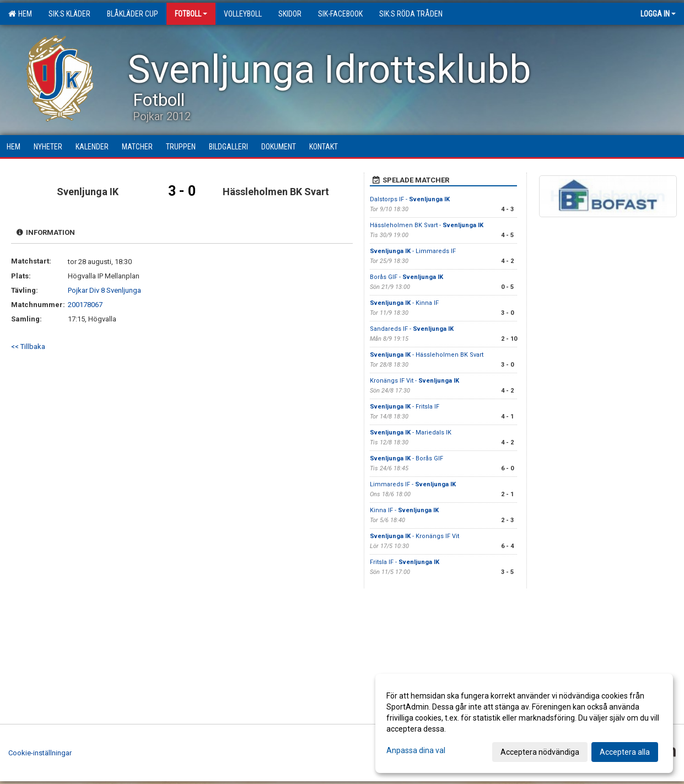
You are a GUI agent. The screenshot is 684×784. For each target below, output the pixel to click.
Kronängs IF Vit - (414, 381)
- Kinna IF (404, 303)
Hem (20, 14)
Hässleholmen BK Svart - (427, 225)
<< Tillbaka (28, 347)
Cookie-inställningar (40, 753)
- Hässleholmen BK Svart (427, 355)
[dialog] (524, 723)
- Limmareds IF (413, 251)
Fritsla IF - (405, 562)
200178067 (85, 305)
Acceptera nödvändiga (540, 752)
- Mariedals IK (411, 433)
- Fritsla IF (405, 407)
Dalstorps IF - (410, 199)
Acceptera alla (625, 752)
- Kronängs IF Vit (414, 536)
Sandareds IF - (412, 329)
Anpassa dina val (416, 750)
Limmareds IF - (413, 484)
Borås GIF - (406, 277)
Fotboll (191, 14)
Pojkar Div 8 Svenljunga (104, 290)
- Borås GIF (406, 458)
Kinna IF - (404, 510)
